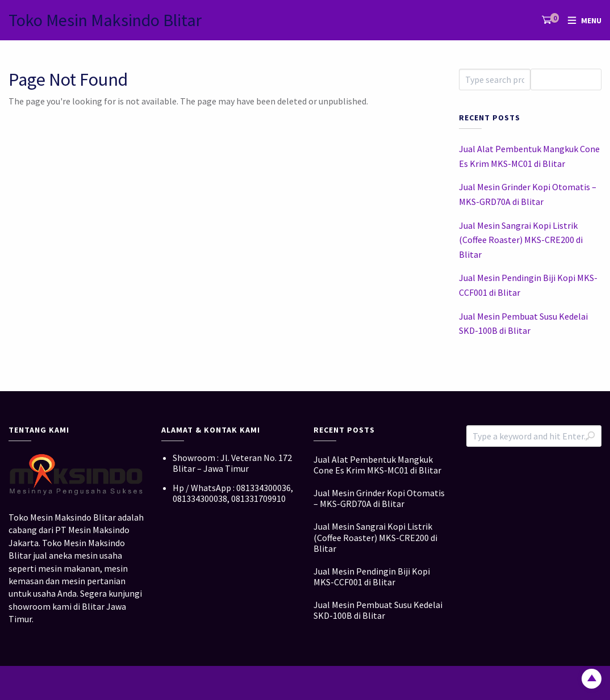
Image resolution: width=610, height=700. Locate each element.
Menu (591, 20)
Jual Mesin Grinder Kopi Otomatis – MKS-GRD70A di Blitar (528, 194)
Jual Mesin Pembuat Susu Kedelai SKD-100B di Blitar (523, 324)
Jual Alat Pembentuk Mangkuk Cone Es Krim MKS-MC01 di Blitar (529, 156)
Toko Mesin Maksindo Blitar (105, 20)
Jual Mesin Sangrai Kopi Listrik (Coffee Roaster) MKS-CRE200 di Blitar (521, 240)
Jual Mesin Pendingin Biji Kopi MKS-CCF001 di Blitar (528, 285)
